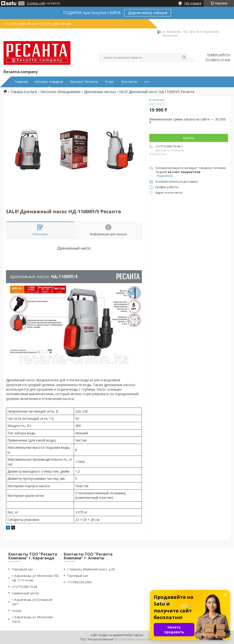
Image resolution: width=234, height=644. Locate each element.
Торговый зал (22, 569)
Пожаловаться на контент (136, 639)
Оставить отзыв (218, 60)
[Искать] (184, 58)
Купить (189, 138)
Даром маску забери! (148, 13)
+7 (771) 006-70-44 (24, 587)
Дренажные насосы (100, 92)
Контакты (129, 82)
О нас (110, 82)
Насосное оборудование (61, 92)
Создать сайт (36, 3)
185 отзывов (193, 3)
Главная (21, 82)
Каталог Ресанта (84, 82)
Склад (16, 611)
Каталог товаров (49, 82)
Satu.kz (139, 635)
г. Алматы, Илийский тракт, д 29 (91, 569)
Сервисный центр (26, 593)
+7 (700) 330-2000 (79, 582)
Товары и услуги (24, 92)
